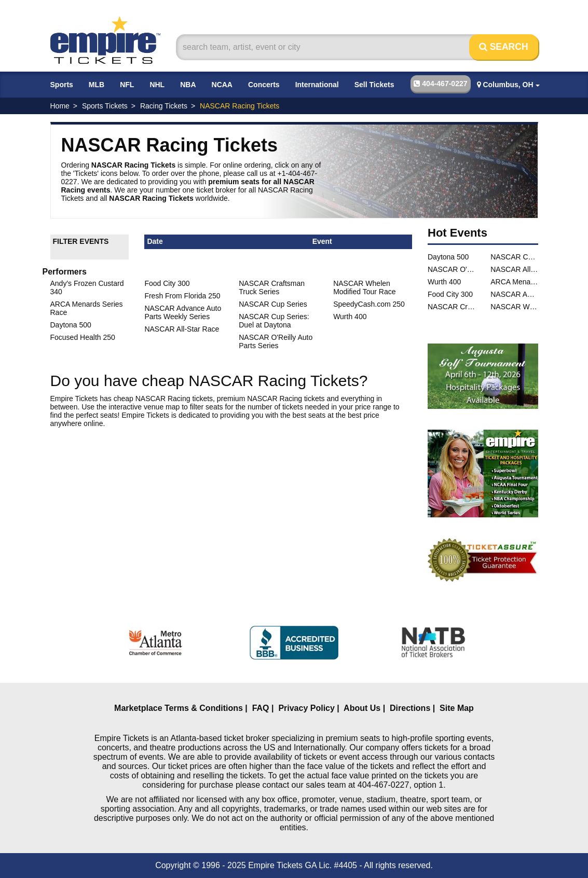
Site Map (457, 708)
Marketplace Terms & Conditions (179, 708)
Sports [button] (62, 85)
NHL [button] (157, 85)
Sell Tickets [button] (374, 85)
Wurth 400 (350, 317)
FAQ (261, 708)
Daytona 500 (71, 325)
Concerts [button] (264, 85)
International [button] (317, 85)
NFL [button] (127, 85)
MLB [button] (97, 85)
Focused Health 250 (83, 337)
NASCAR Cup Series (273, 304)
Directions (410, 708)
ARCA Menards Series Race (514, 282)
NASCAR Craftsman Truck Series (272, 287)
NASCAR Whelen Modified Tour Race (364, 287)
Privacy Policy (306, 708)
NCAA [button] (222, 85)
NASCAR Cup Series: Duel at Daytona (274, 321)
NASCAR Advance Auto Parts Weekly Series (183, 312)
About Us (362, 708)
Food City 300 (167, 283)
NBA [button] (188, 85)
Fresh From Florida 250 (182, 296)
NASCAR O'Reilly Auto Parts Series (276, 341)
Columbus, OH (508, 85)
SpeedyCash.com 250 (369, 304)
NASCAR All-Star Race (182, 329)
